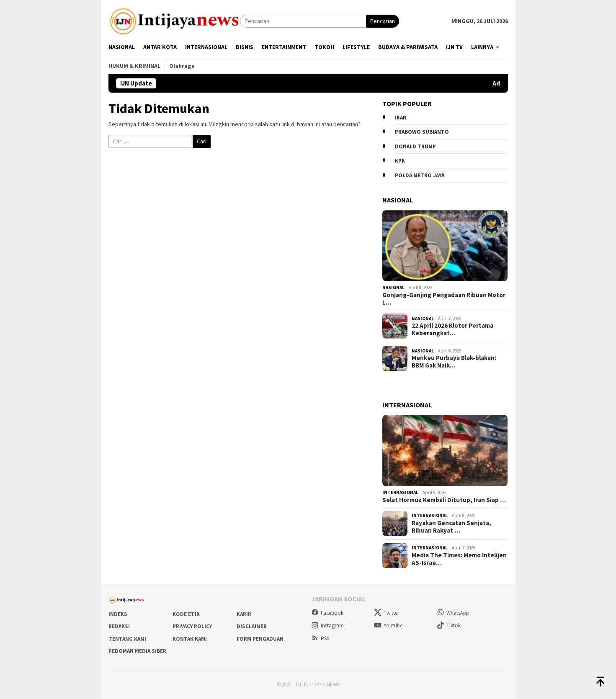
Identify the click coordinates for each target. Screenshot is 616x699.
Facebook (327, 613)
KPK (400, 161)
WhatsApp (453, 613)
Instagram (327, 625)
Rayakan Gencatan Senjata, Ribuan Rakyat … (451, 527)
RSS (320, 638)
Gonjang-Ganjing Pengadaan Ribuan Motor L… (444, 299)
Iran (401, 118)
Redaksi (119, 626)
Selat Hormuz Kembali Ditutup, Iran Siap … (444, 500)
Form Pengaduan (260, 639)
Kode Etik (186, 614)
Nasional (393, 287)
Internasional (400, 492)
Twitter (387, 613)
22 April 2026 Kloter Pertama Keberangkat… (452, 329)
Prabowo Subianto (422, 132)
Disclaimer (252, 626)
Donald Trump (415, 146)
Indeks (118, 614)
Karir (244, 614)
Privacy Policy (192, 626)
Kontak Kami (190, 639)
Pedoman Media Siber (137, 651)
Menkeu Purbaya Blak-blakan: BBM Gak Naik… (454, 362)
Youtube (388, 625)
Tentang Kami (127, 639)
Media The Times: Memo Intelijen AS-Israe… (459, 559)
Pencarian (383, 21)
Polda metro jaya (420, 175)
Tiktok (449, 625)
